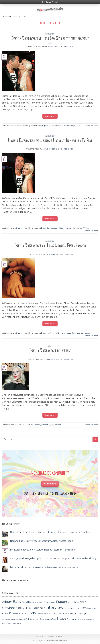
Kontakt (62, 636)
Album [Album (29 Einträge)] (7, 602)
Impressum (52, 636)
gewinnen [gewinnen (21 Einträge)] (80, 602)
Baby (53, 126)
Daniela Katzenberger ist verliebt (50, 351)
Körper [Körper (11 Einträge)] (18, 614)
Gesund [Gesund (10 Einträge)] (70, 602)
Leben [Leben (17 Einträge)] (24, 613)
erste (56, 228)
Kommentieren (91, 126)
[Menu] (96, 9)
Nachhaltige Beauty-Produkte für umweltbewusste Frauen (42, 541)
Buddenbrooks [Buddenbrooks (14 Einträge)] (36, 602)
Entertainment (50, 34)
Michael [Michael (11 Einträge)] (40, 614)
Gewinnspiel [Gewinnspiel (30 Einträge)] (11, 608)
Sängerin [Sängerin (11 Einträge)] (48, 619)
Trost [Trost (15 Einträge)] (79, 619)
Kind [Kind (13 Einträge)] (94, 608)
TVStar (86, 228)
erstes (68, 333)
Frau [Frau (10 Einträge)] (54, 602)
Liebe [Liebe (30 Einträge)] (33, 613)
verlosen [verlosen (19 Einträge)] (7, 623)
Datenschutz (40, 636)
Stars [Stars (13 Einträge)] (42, 619)
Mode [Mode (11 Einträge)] (46, 614)
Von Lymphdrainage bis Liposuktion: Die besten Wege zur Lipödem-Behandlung (53, 558)
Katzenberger (70, 126)
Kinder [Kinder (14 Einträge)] (5, 613)
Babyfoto (45, 333)
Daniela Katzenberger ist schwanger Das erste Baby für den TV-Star (50, 141)
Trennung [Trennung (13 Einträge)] (71, 619)
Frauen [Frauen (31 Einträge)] (62, 602)
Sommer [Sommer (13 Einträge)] (35, 619)
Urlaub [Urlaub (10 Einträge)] (84, 619)
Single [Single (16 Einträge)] (28, 619)
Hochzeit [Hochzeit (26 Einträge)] (38, 608)
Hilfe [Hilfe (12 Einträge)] (30, 608)
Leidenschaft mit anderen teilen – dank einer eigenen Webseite (44, 567)
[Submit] (95, 439)
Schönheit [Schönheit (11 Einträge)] (20, 619)
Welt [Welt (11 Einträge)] (15, 624)
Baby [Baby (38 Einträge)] (17, 602)
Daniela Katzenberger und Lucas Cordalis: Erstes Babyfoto (50, 246)
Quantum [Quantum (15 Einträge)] (62, 613)
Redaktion (68, 47)
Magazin (15, 17)
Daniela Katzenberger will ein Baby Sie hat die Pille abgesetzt (50, 38)
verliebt (58, 425)
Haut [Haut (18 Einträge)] (24, 608)
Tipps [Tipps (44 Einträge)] (61, 618)
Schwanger (78, 228)
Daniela (60, 126)
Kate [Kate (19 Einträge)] (85, 608)
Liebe (50, 346)
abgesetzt (46, 126)
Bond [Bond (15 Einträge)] (25, 602)
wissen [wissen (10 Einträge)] (19, 624)
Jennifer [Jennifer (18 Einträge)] (77, 608)
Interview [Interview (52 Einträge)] (54, 607)
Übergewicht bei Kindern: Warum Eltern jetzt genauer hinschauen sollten (50, 532)
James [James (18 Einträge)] (68, 608)
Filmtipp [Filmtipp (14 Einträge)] (48, 602)
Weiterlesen (50, 116)
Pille (79, 126)
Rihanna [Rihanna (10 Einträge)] (70, 614)
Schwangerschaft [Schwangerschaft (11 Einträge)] (9, 619)
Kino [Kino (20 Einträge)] (12, 613)
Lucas (87, 333)
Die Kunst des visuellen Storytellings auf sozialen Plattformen (43, 550)
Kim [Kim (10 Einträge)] (90, 608)
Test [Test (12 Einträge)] (54, 619)
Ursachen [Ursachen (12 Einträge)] (91, 619)
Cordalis (54, 333)
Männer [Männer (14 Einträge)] (52, 613)
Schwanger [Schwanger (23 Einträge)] (81, 613)
